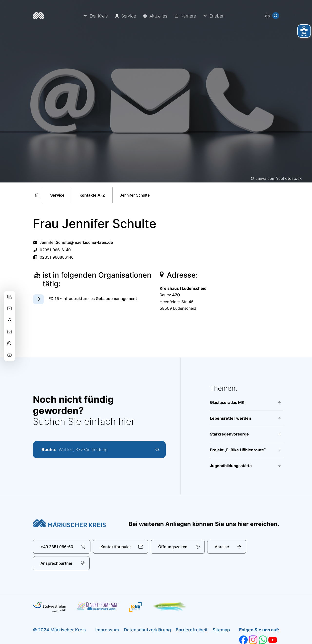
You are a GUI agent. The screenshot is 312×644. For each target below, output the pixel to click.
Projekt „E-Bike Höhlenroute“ (238, 450)
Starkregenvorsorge (229, 434)
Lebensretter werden (230, 418)
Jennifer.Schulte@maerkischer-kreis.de (73, 242)
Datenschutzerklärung (147, 630)
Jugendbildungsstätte (231, 466)
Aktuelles (158, 16)
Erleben (217, 16)
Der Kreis (99, 16)
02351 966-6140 (52, 250)
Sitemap (221, 630)
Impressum (107, 630)
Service (129, 16)
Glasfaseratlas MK (227, 402)
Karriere (188, 16)
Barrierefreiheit (192, 630)
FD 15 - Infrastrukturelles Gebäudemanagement (93, 299)
